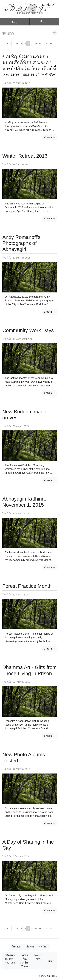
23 (17, 43)
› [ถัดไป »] (55, 43)
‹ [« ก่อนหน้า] (4, 43)
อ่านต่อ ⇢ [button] (49, 137)
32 (47, 43)
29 (40, 43)
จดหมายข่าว (38, 957)
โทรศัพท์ (43, 947)
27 (32, 43)
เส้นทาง (30, 947)
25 (25, 43)
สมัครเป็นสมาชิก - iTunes (25, 961)
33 (51, 43)
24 (21, 43)
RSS (50, 961)
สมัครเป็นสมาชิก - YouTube (10, 959)
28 (36, 43)
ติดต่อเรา (17, 947)
